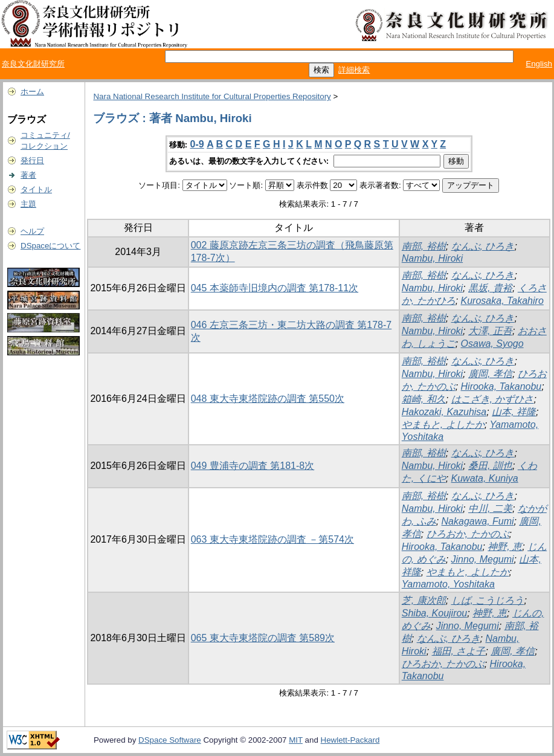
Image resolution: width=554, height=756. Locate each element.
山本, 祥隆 (514, 412)
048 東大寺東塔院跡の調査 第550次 (268, 399)
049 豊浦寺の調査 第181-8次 (253, 466)
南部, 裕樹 (424, 246)
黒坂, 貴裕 (490, 288)
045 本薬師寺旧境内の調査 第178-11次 (275, 288)
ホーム (32, 92)
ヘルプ (32, 231)
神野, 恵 (505, 547)
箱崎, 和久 (424, 399)
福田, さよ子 (459, 651)
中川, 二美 (490, 509)
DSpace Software (170, 740)
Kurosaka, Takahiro (502, 301)
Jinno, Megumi (483, 559)
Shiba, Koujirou (435, 613)
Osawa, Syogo (492, 344)
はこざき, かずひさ (493, 399)
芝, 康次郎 (424, 600)
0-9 (197, 144)
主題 (28, 204)
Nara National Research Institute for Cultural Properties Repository (212, 96)
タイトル (36, 189)
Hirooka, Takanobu (501, 386)
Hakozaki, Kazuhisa (444, 412)
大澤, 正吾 (490, 331)
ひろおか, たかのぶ (468, 534)
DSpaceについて (50, 246)
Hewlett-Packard (350, 740)
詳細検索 (354, 70)
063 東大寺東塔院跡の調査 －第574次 (272, 539)
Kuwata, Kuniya (485, 478)
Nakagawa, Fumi (478, 521)
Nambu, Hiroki (432, 258)
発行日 (32, 160)
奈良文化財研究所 (33, 64)
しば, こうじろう (488, 600)
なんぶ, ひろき (483, 246)
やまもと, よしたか (443, 425)
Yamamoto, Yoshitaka (448, 584)
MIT (296, 740)
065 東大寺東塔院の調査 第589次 (263, 638)
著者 (28, 175)
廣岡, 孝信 (490, 374)
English (539, 64)
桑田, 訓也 (490, 466)
